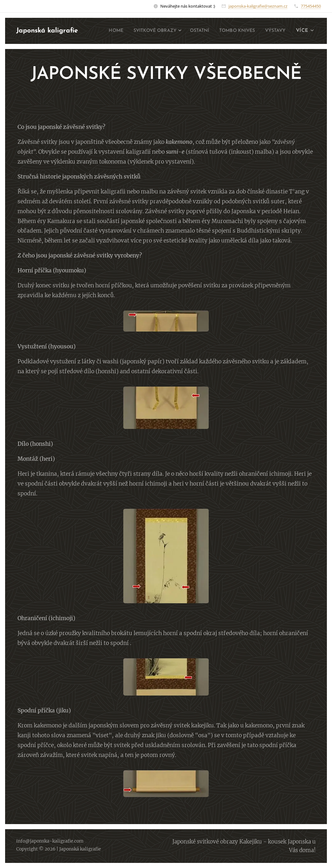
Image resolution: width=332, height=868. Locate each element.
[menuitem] (132, 31)
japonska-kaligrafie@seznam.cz (258, 6)
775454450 (311, 6)
